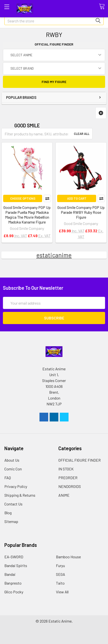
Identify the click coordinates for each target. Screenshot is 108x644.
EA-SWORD (14, 557)
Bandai (10, 574)
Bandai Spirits (16, 565)
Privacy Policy (16, 486)
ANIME (64, 495)
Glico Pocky (14, 592)
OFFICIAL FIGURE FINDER (80, 460)
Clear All (82, 134)
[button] (101, 113)
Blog (8, 513)
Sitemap (11, 521)
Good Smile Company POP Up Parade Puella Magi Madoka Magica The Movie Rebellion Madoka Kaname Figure (27, 215)
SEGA (61, 574)
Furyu (60, 565)
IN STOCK (66, 469)
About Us (12, 460)
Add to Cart (77, 198)
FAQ (8, 478)
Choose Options (23, 198)
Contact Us (13, 504)
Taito (60, 583)
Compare (47, 198)
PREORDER (68, 478)
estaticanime (54, 255)
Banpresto (13, 583)
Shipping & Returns (20, 495)
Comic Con (13, 469)
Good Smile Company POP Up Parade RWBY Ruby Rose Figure (81, 212)
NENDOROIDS (70, 486)
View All (62, 592)
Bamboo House (68, 557)
